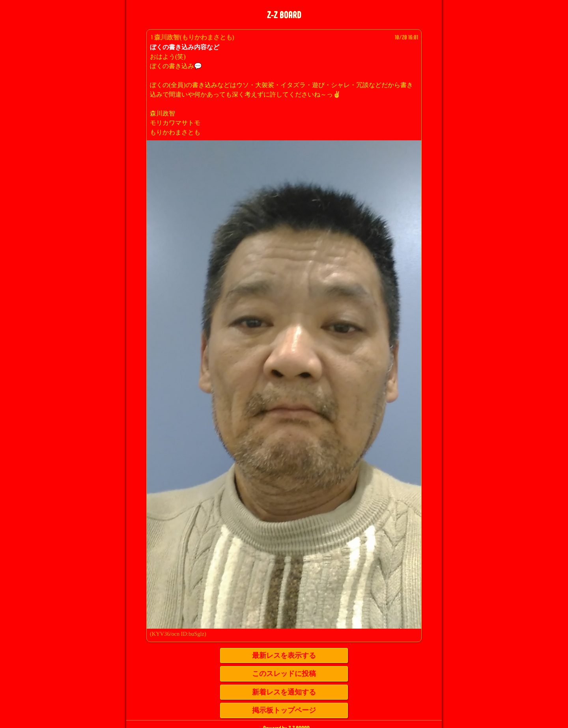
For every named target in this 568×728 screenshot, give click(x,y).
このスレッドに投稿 (284, 674)
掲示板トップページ (284, 710)
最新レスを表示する (284, 655)
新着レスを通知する (284, 692)
